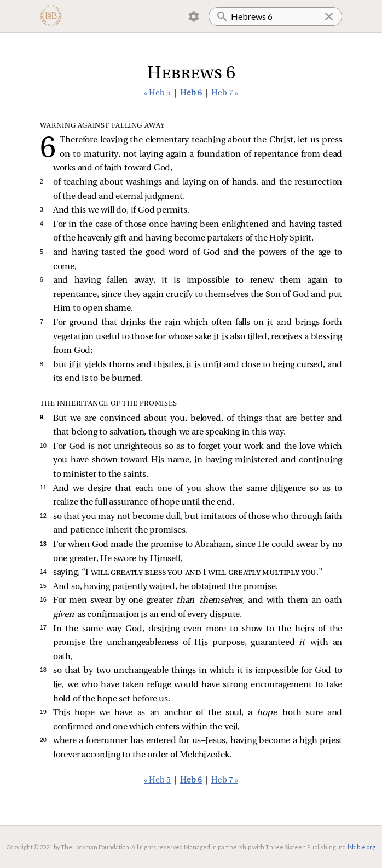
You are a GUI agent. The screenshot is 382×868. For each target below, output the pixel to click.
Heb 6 (191, 93)
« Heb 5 (157, 93)
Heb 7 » (225, 93)
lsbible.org (361, 847)
